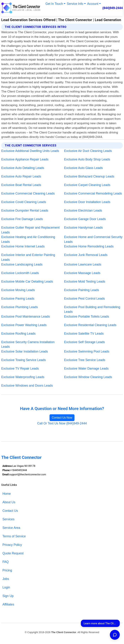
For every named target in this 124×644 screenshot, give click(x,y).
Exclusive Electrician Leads (83, 211)
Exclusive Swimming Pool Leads (87, 351)
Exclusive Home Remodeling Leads (89, 246)
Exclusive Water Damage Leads (86, 369)
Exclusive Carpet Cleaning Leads (87, 185)
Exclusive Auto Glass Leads (84, 168)
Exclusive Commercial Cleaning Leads (28, 193)
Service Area (11, 528)
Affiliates (8, 604)
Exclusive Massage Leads (82, 273)
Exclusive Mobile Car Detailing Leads (27, 282)
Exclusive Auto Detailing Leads (23, 168)
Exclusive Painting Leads (82, 290)
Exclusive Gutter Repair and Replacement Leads (30, 230)
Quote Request (13, 553)
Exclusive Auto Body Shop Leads (87, 159)
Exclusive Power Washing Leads (24, 325)
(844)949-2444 (113, 8)
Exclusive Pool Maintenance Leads (26, 316)
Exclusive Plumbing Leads (20, 307)
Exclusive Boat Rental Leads (21, 185)
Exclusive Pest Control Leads (85, 299)
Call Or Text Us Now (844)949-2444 (62, 423)
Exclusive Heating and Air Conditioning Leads (28, 239)
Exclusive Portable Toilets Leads (87, 316)
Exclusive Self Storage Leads (85, 342)
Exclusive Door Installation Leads (87, 202)
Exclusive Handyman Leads (84, 228)
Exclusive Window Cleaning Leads (88, 377)
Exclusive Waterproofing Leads (23, 377)
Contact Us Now (62, 418)
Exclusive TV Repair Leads (20, 369)
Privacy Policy (12, 545)
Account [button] (93, 4)
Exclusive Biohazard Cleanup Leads (89, 176)
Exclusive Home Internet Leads (23, 246)
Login (6, 587)
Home (7, 494)
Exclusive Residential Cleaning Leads (90, 325)
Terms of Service (14, 536)
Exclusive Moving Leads (18, 290)
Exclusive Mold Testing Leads (85, 282)
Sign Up (8, 596)
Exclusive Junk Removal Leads (86, 255)
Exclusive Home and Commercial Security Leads (93, 239)
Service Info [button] (75, 4)
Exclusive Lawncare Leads (83, 264)
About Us (9, 502)
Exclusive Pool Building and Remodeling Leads (92, 309)
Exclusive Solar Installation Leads (25, 351)
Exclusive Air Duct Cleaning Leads (88, 151)
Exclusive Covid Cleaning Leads (24, 202)
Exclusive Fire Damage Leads (22, 219)
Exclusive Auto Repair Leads (21, 176)
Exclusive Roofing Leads (18, 334)
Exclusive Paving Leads (18, 299)
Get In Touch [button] (54, 4)
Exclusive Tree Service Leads (85, 360)
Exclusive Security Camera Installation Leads (28, 344)
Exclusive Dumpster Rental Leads (25, 211)
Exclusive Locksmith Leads (20, 273)
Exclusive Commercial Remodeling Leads (93, 193)
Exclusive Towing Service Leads (24, 360)
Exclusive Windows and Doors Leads (27, 386)
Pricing (7, 570)
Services (8, 519)
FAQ (6, 562)
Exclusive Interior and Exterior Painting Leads (28, 257)
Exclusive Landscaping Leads (22, 264)
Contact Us (10, 511)
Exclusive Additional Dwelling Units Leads (30, 151)
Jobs (6, 579)
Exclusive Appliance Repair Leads (25, 159)
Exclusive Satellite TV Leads (84, 334)
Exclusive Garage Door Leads (85, 219)
